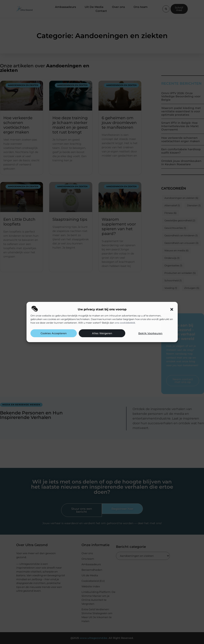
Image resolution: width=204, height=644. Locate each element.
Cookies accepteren (54, 333)
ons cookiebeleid (125, 323)
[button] (172, 309)
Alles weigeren (102, 333)
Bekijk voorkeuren (150, 333)
